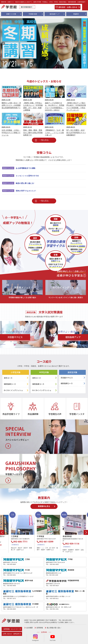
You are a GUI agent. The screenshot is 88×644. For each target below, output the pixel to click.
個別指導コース (10, 384)
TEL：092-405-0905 (9, 564)
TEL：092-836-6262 (9, 575)
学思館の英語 (33, 14)
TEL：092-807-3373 (9, 598)
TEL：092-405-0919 (52, 586)
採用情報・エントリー (11, 629)
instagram (35, 638)
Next (85, 43)
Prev (3, 43)
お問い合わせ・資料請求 (11, 634)
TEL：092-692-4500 (52, 564)
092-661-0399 (55, 542)
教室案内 (76, 14)
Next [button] (86, 532)
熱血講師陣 (33, 414)
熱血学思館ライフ (11, 414)
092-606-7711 (29, 542)
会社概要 (29, 628)
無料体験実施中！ (27, 7)
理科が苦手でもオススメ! (26, 191)
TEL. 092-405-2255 (65, 620)
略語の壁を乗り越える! (25, 183)
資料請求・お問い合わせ (68, 7)
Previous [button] (2, 532)
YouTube (53, 638)
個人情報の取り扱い (54, 628)
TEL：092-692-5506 (9, 586)
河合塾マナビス (67, 378)
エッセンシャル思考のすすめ (27, 176)
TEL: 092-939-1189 (52, 575)
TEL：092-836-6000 (9, 609)
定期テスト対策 (11, 14)
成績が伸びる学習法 (71, 273)
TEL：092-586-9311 (52, 598)
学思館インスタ (77, 414)
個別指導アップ (54, 14)
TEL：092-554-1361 (52, 609)
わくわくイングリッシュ (13, 390)
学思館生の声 (55, 414)
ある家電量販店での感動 (26, 168)
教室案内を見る (44, 506)
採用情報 (40, 628)
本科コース (8, 378)
